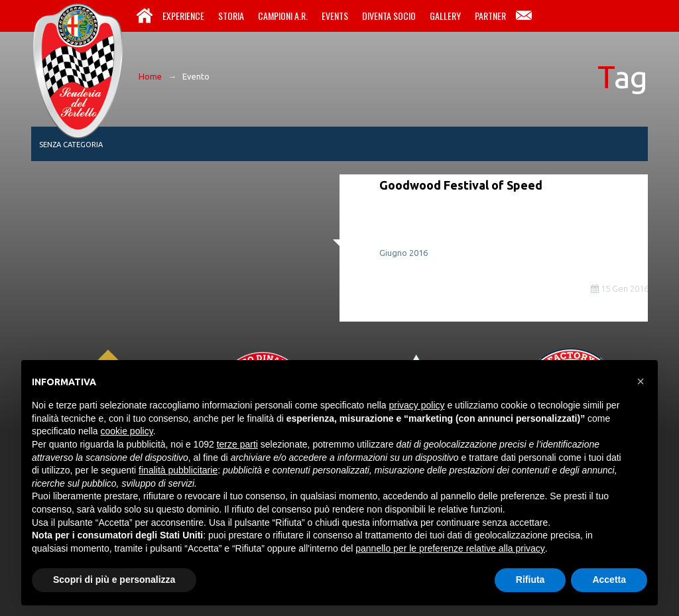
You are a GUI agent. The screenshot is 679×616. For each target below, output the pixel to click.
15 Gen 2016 (620, 288)
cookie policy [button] (127, 431)
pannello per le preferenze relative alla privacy (450, 548)
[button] (641, 381)
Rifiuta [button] (530, 580)
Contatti (524, 16)
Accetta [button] (609, 580)
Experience (183, 16)
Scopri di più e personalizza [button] (114, 580)
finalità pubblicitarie (178, 470)
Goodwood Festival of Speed (461, 185)
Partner (490, 16)
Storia (231, 16)
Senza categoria (71, 145)
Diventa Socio (389, 16)
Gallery (445, 16)
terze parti (237, 444)
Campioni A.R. (283, 16)
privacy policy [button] (417, 405)
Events (335, 16)
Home (145, 16)
